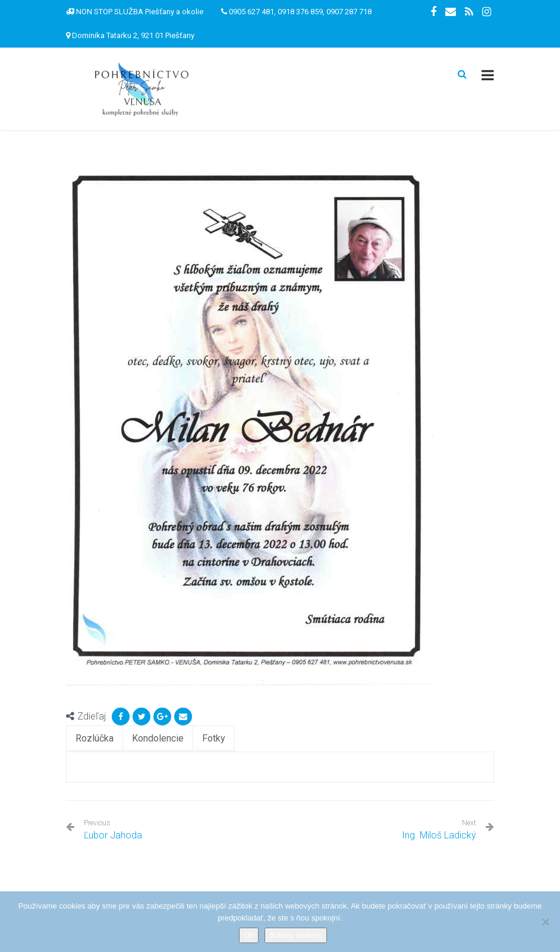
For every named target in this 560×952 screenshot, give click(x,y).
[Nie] (545, 922)
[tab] (95, 739)
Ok (249, 935)
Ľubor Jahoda (113, 830)
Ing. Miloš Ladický (439, 835)
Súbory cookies (296, 935)
